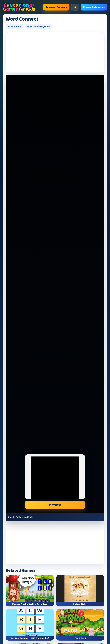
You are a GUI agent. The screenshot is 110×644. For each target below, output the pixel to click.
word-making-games (39, 26)
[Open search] (75, 7)
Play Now (55, 505)
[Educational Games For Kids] (19, 7)
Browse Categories (94, 7)
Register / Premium (56, 7)
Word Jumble (15, 26)
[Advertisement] (55, 52)
